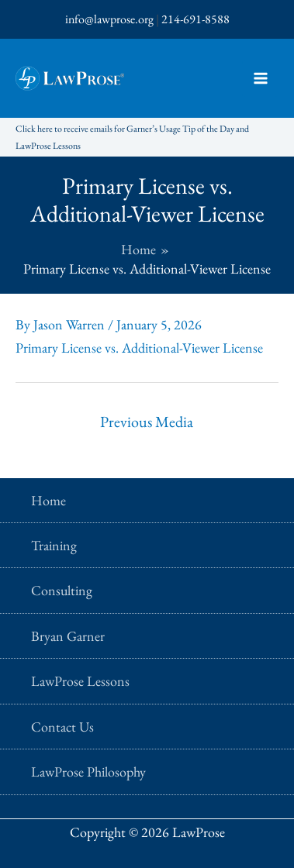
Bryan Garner (68, 636)
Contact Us (62, 727)
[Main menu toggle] (260, 79)
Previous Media (147, 422)
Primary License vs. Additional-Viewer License (139, 348)
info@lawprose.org (109, 19)
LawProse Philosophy (88, 772)
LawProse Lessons (80, 681)
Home (48, 500)
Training (54, 545)
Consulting (62, 590)
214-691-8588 (195, 19)
